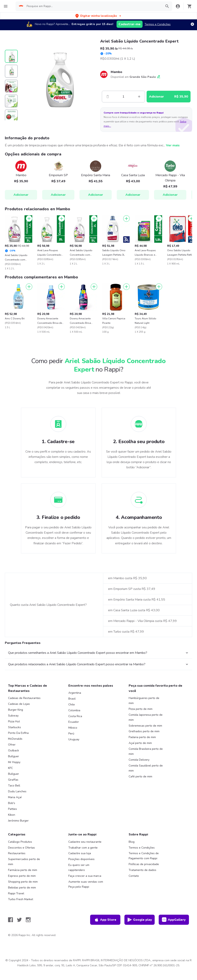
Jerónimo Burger (18, 821)
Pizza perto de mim (141, 709)
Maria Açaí (15, 797)
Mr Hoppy (14, 762)
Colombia (74, 710)
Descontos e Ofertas (21, 848)
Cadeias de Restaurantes (24, 698)
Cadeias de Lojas (19, 704)
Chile (72, 705)
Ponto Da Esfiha (18, 733)
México (73, 728)
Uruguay (74, 739)
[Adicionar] (29, 219)
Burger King (16, 710)
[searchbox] (93, 6)
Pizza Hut (14, 721)
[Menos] (108, 97)
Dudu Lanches (17, 791)
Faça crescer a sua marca (85, 876)
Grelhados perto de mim (144, 731)
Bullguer (14, 756)
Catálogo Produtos (20, 842)
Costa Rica (75, 716)
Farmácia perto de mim (23, 870)
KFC (10, 768)
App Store (105, 920)
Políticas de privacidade (144, 864)
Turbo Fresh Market (21, 899)
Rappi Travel (16, 893)
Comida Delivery (139, 760)
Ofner (12, 745)
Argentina (75, 693)
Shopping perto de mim (23, 882)
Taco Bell (14, 786)
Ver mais (173, 145)
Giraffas (13, 780)
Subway (13, 716)
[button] (99, 16)
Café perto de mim (140, 776)
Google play (140, 920)
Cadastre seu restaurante (85, 842)
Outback (14, 750)
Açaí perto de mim (140, 743)
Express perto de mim (22, 876)
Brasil (72, 699)
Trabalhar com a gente (83, 848)
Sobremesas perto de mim (145, 726)
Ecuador (74, 722)
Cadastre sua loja (80, 853)
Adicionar (21, 195)
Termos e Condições (158, 24)
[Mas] (139, 97)
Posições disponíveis (81, 859)
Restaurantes (17, 853)
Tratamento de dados (142, 870)
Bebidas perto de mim (22, 888)
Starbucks (15, 727)
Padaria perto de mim (142, 737)
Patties (13, 809)
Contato (134, 876)
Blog (132, 842)
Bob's (12, 803)
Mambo (116, 72)
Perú (71, 734)
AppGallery (174, 920)
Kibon (12, 815)
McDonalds (15, 739)
